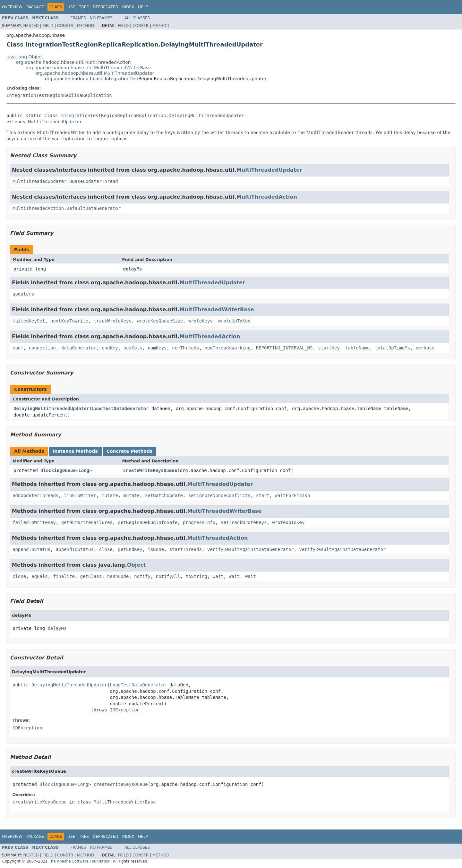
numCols (133, 348)
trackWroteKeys (113, 321)
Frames (78, 18)
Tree (84, 7)
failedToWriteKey (34, 522)
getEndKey (130, 549)
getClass (91, 576)
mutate (110, 495)
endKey (110, 348)
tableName (357, 348)
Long (84, 470)
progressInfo (199, 522)
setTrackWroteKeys (244, 522)
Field (48, 26)
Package (35, 7)
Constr (65, 26)
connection (42, 348)
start (263, 495)
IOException (125, 710)
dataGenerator (79, 348)
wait (218, 576)
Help (143, 7)
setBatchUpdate (164, 495)
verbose (425, 348)
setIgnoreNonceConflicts (219, 495)
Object (137, 565)
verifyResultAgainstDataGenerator (251, 549)
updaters (23, 294)
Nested (31, 26)
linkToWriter (80, 495)
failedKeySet (29, 321)
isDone (156, 549)
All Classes (137, 18)
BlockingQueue (58, 470)
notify (142, 576)
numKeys (157, 348)
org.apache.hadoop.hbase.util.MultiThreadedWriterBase (88, 68)
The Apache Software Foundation (80, 861)
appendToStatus (31, 549)
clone (19, 576)
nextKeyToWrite (69, 321)
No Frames (101, 18)
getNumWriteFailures (87, 522)
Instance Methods (75, 451)
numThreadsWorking (228, 348)
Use (71, 7)
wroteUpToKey (234, 321)
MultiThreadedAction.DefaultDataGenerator (67, 208)
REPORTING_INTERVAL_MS (284, 348)
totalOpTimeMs (393, 348)
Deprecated (106, 7)
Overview (12, 7)
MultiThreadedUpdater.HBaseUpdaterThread (65, 181)
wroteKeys (201, 321)
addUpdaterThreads (35, 495)
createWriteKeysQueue (150, 470)
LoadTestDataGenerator (120, 408)
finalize (64, 576)
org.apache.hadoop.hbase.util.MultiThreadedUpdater (95, 73)
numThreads (185, 348)
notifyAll (168, 576)
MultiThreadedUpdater (55, 122)
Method (86, 26)
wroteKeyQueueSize (160, 321)
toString (197, 576)
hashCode (118, 576)
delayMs (133, 269)
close (106, 549)
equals (40, 576)
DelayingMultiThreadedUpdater (51, 408)
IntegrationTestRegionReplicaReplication (59, 95)
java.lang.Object (25, 57)
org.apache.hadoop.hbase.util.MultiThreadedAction (73, 62)
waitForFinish (293, 495)
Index (128, 7)
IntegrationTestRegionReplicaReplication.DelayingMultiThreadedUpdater (153, 116)
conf (18, 348)
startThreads (186, 549)
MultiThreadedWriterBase (217, 309)
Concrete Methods (130, 451)
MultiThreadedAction (267, 197)
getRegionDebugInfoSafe (148, 522)
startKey (329, 348)
